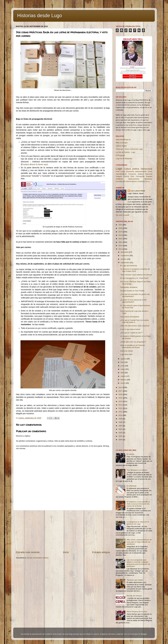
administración (141, 171)
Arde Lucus (121, 171)
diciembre (125, 252)
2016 (121, 394)
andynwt (119, 634)
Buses (148, 181)
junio (123, 366)
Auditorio (119, 179)
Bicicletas (148, 179)
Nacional (149, 174)
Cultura (127, 169)
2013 (121, 405)
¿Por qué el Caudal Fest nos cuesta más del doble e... (134, 321)
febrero (124, 380)
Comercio (132, 174)
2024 (121, 232)
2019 (121, 249)
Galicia (141, 174)
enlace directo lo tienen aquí (35, 164)
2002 (121, 433)
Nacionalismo (131, 181)
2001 (121, 436)
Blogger (144, 634)
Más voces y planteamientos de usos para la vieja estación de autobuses (139, 542)
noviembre (125, 256)
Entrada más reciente (28, 552)
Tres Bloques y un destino (137, 470)
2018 (121, 387)
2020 (121, 246)
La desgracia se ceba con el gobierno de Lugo (138, 523)
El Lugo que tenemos (129, 266)
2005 (121, 422)
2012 (121, 408)
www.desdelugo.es (123, 139)
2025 (121, 228)
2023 (121, 235)
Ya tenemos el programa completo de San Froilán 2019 (135, 270)
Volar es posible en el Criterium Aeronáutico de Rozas (133, 346)
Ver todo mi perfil (122, 215)
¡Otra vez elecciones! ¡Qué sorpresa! (135, 326)
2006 (121, 419)
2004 (121, 426)
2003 (121, 429)
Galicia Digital (121, 146)
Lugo (119, 169)
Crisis (150, 171)
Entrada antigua (101, 552)
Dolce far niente (127, 351)
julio (122, 362)
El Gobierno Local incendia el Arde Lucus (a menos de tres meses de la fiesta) (138, 504)
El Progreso (120, 155)
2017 (121, 391)
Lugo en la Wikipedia (124, 159)
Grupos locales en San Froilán (132, 291)
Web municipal (122, 143)
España (149, 176)
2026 (121, 225)
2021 (121, 242)
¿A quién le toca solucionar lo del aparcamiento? (133, 301)
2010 (121, 415)
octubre (124, 259)
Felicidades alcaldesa (129, 287)
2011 (121, 412)
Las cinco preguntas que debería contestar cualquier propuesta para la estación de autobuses (138, 563)
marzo (123, 376)
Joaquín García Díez (125, 176)
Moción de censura (134, 596)
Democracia (146, 169)
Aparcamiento (134, 179)
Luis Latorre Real (138, 191)
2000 (121, 440)
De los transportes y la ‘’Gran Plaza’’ (135, 278)
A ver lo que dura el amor (130, 329)
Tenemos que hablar (135, 580)
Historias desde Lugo (40, 16)
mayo (123, 369)
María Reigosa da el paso (137, 612)
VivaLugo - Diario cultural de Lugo (129, 149)
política (136, 169)
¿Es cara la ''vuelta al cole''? (131, 333)
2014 (121, 401)
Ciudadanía (141, 181)
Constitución (121, 181)
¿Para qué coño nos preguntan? (133, 342)
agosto (124, 359)
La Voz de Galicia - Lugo (125, 152)
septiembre (125, 263)
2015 (121, 398)
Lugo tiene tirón (126, 354)
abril (123, 373)
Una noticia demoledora (130, 317)
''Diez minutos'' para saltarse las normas (136, 275)
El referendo (131, 486)
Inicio (66, 552)
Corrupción (140, 176)
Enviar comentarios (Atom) (38, 558)
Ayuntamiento (121, 174)
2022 (121, 239)
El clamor (130, 454)
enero (123, 383)
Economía (130, 171)
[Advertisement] (63, 530)
